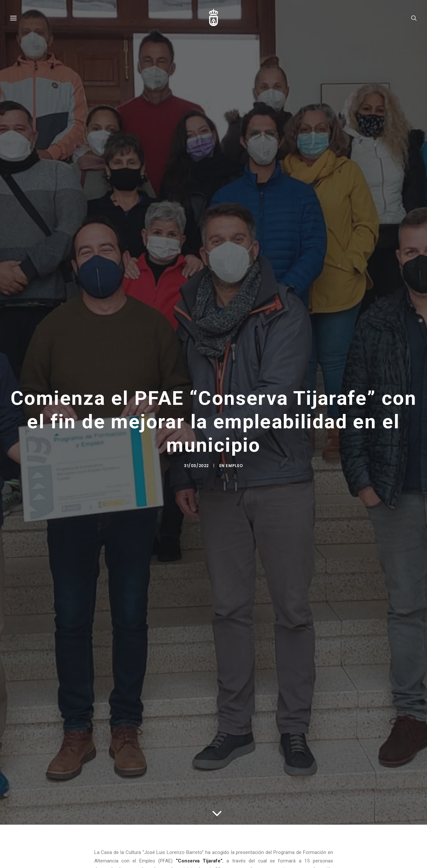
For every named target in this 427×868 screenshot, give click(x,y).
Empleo (234, 467)
